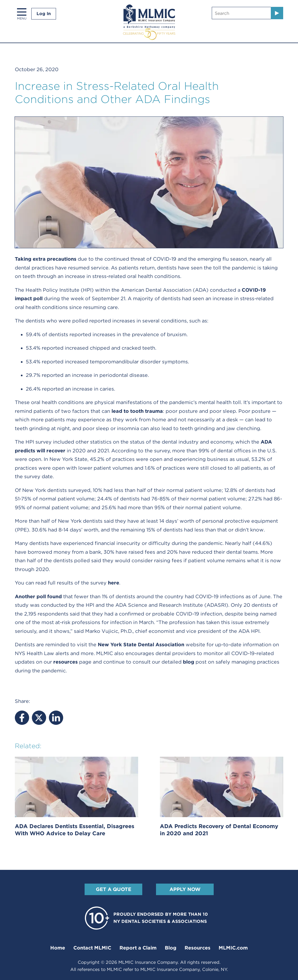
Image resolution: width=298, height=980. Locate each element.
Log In (44, 14)
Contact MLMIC (92, 948)
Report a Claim (138, 948)
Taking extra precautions (46, 259)
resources (66, 662)
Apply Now (185, 889)
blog (189, 662)
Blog (171, 948)
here (114, 583)
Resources (197, 948)
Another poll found (38, 596)
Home (58, 948)
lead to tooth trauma (137, 411)
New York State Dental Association (141, 644)
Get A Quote (113, 889)
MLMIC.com (233, 948)
